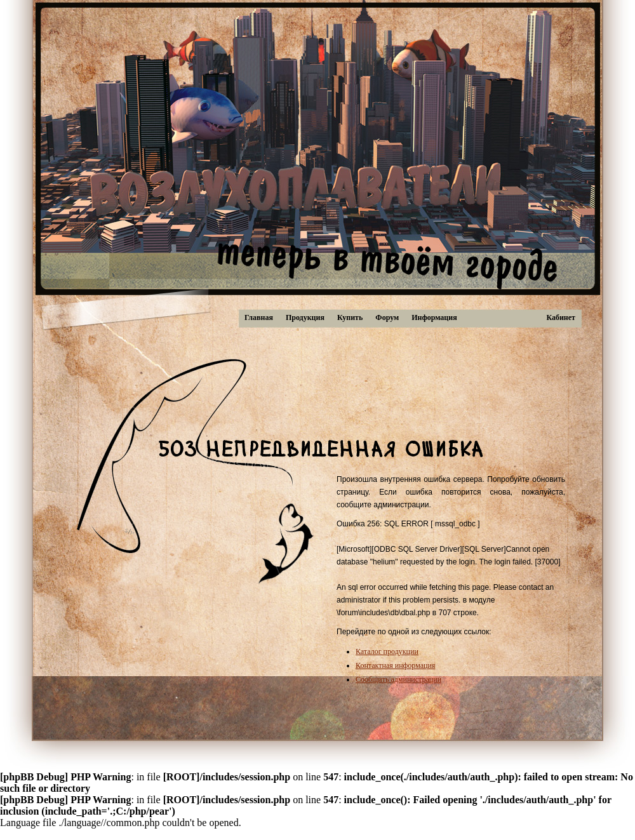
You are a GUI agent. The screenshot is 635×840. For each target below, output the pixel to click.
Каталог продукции (387, 651)
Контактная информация (395, 665)
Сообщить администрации (398, 679)
